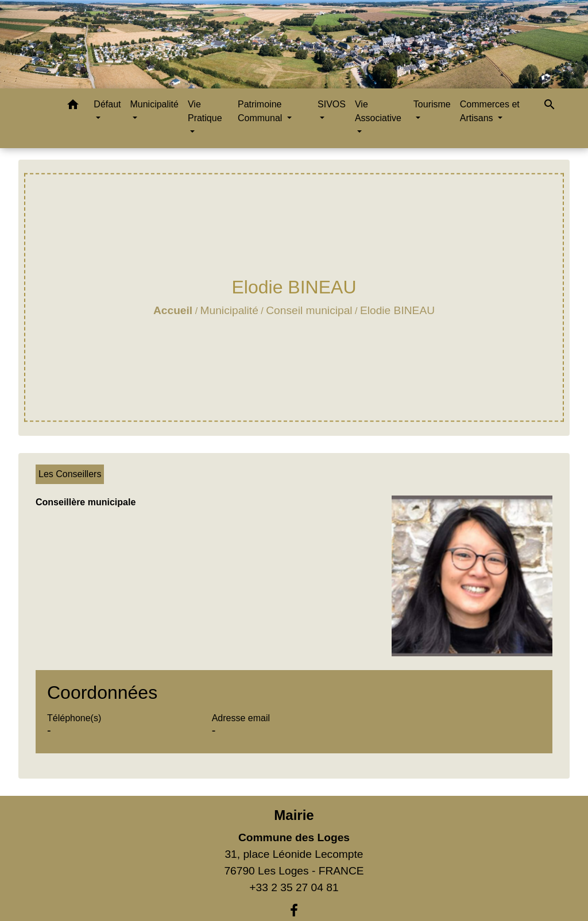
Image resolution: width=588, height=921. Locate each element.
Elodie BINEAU (397, 310)
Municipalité (229, 310)
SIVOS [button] (332, 104)
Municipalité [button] (154, 104)
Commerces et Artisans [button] (490, 111)
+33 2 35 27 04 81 (294, 887)
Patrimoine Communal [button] (261, 111)
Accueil (173, 310)
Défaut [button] (107, 104)
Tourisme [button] (432, 104)
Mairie (294, 815)
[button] (73, 107)
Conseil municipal (309, 310)
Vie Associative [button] (378, 111)
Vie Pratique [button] (205, 111)
